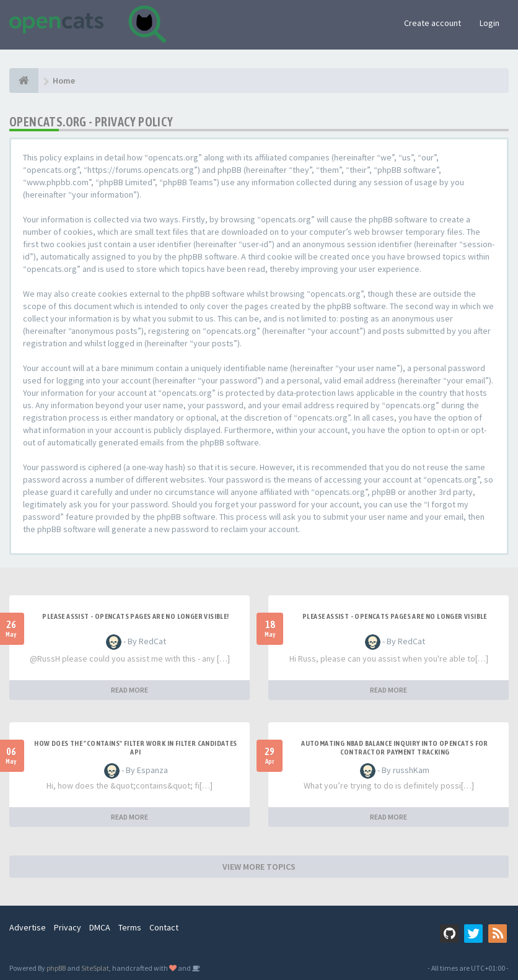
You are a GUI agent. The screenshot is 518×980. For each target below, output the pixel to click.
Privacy (68, 927)
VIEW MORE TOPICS (259, 867)
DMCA (100, 927)
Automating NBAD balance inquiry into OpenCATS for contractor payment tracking (395, 748)
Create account (432, 23)
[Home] (24, 81)
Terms (130, 927)
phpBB (56, 968)
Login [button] (489, 23)
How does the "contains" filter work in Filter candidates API (135, 748)
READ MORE (129, 690)
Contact (164, 927)
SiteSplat (95, 968)
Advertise (28, 927)
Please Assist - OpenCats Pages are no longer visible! (135, 616)
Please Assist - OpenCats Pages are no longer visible (395, 616)
